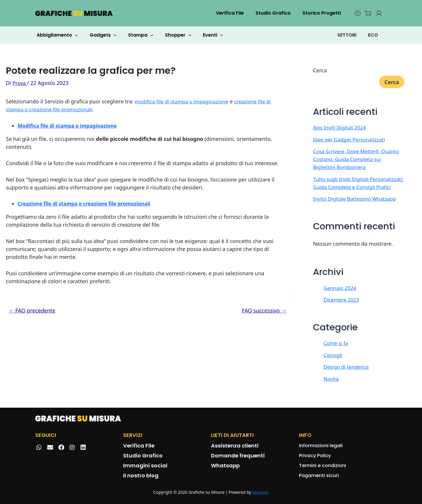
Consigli (333, 363)
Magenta (260, 492)
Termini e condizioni (323, 465)
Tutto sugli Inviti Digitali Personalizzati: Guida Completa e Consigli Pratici (354, 187)
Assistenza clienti (235, 446)
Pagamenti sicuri (319, 475)
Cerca (320, 70)
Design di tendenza (347, 375)
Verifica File (236, 13)
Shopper (170, 35)
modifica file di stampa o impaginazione (184, 101)
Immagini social (145, 465)
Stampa (135, 35)
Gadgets (100, 35)
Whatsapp (225, 465)
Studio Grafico (277, 13)
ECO (373, 35)
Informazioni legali (321, 446)
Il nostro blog (141, 475)
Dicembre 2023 (342, 307)
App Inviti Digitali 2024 (341, 127)
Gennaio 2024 (341, 296)
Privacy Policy (315, 456)
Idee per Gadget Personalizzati (351, 139)
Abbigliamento (56, 35)
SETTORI (347, 35)
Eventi (202, 35)
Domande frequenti (238, 456)
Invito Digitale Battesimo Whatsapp (357, 206)
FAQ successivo (263, 310)
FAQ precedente (34, 310)
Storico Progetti (323, 13)
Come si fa (336, 351)
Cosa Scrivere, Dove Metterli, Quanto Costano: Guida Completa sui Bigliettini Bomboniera (358, 159)
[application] (74, 35)
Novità (332, 387)
